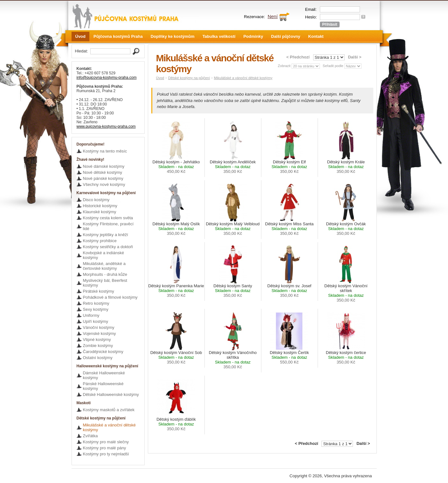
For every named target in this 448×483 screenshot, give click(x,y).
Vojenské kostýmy (100, 333)
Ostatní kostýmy (98, 358)
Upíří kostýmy (96, 321)
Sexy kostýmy (96, 309)
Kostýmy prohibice (100, 241)
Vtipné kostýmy (97, 340)
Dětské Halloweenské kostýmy (111, 395)
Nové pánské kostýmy (103, 178)
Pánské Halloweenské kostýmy (103, 386)
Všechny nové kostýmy (104, 184)
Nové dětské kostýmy (103, 172)
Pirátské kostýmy (99, 291)
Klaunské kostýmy (100, 212)
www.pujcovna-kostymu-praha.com (106, 126)
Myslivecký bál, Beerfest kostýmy (105, 283)
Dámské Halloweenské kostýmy (104, 375)
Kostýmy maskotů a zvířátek (109, 410)
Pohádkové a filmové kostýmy (110, 297)
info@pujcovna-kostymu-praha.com (107, 78)
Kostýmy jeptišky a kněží (106, 235)
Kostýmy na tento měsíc (105, 151)
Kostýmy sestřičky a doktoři (108, 247)
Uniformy (91, 315)
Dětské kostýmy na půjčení (189, 78)
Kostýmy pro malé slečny (106, 442)
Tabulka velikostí (219, 36)
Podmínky (253, 36)
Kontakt (316, 36)
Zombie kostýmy (98, 346)
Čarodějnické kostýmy (103, 352)
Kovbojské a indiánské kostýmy (103, 255)
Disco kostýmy (96, 200)
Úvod (81, 36)
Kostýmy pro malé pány (105, 448)
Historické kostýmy (100, 206)
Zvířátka (90, 436)
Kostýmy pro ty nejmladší (106, 454)
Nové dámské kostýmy (104, 166)
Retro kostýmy (96, 303)
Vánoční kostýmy (99, 327)
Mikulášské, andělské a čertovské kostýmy (104, 266)
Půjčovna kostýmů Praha (118, 36)
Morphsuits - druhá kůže (105, 274)
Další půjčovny (286, 36)
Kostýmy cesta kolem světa (108, 218)
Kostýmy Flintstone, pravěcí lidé (108, 226)
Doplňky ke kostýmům (173, 36)
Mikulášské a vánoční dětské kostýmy (109, 427)
